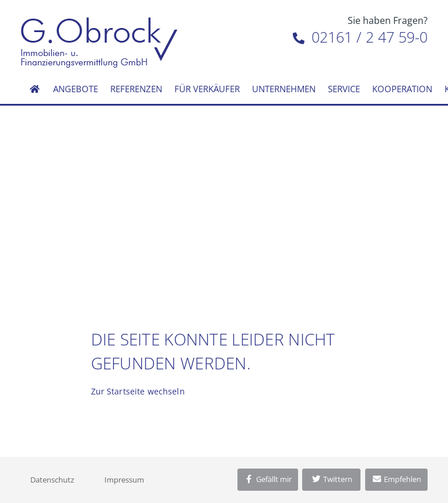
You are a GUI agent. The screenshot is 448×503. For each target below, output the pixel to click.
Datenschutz (52, 480)
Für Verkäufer (207, 89)
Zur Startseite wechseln (138, 391)
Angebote (76, 89)
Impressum (124, 480)
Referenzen (136, 89)
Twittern (332, 479)
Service (344, 89)
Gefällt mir (268, 479)
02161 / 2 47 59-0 (360, 37)
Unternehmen (284, 89)
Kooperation (402, 89)
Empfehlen (396, 479)
